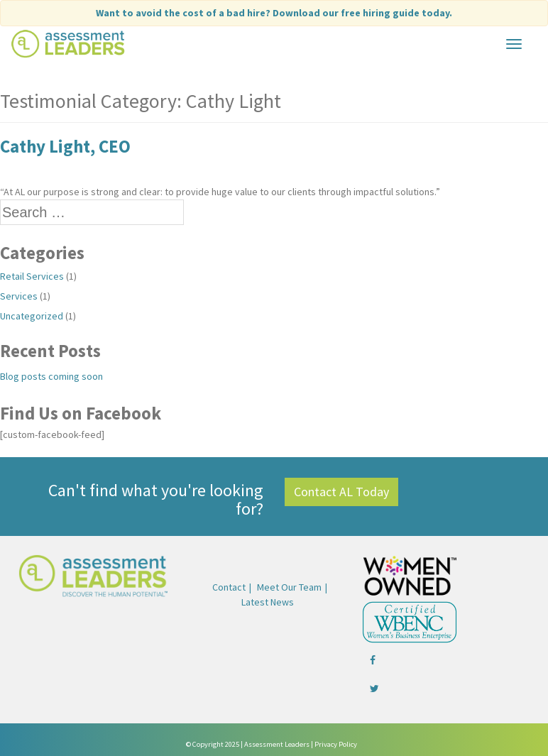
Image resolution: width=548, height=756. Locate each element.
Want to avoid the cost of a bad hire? (274, 13)
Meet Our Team (289, 587)
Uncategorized (32, 316)
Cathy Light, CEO (65, 146)
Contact (229, 587)
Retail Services (32, 276)
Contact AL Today (341, 492)
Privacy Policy (336, 744)
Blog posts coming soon (51, 376)
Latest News (268, 602)
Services (19, 296)
